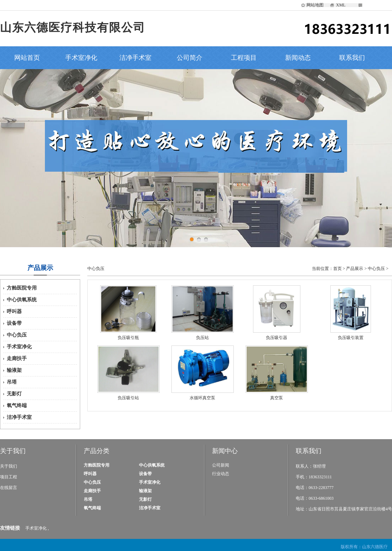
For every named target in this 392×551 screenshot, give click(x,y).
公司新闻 (221, 465)
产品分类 (97, 451)
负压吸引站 (128, 398)
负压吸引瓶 (128, 338)
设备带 (14, 323)
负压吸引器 (277, 338)
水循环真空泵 (202, 398)
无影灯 (14, 394)
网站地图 (315, 5)
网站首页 (27, 58)
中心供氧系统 (22, 300)
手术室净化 (81, 58)
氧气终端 (17, 406)
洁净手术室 (135, 58)
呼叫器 (14, 311)
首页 (337, 269)
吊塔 (12, 382)
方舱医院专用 (22, 288)
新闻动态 (298, 58)
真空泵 (277, 398)
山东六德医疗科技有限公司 (73, 27)
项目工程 (9, 477)
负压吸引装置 (351, 338)
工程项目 (244, 58)
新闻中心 (225, 451)
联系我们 (352, 58)
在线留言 (9, 488)
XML (341, 5)
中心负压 (17, 335)
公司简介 (190, 58)
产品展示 (355, 269)
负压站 (202, 338)
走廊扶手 (17, 358)
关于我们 (13, 451)
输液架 (14, 370)
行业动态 (221, 474)
